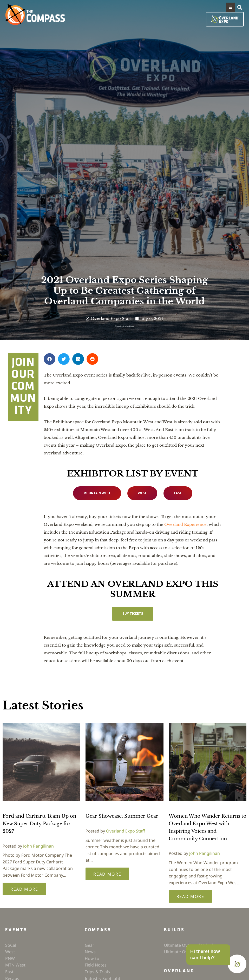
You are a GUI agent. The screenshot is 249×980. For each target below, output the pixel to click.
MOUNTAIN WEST (96, 493)
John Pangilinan (38, 847)
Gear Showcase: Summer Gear (122, 817)
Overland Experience (185, 525)
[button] (231, 7)
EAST (179, 493)
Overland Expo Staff (126, 831)
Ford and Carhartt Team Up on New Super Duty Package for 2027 (39, 824)
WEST (143, 493)
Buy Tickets (133, 614)
